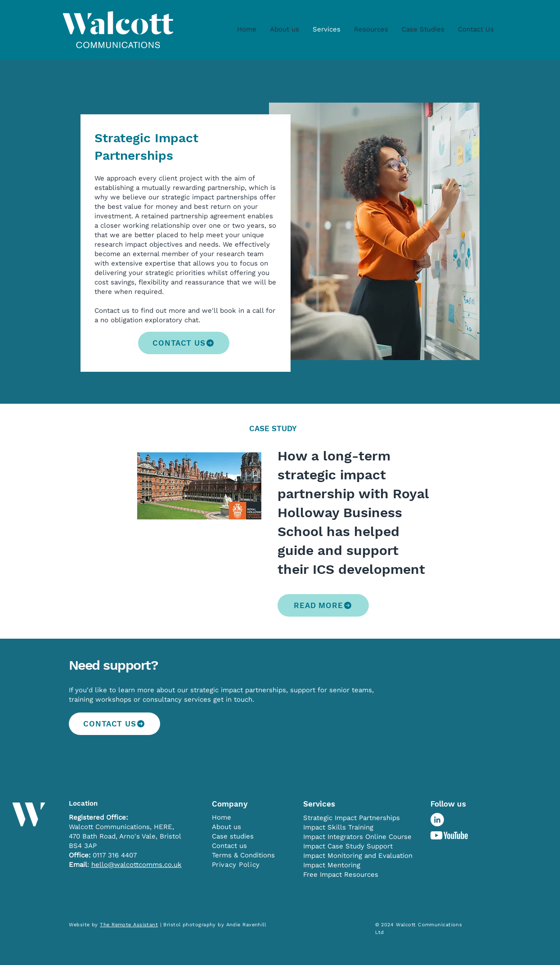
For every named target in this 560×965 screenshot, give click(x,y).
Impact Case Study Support (348, 846)
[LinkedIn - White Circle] (437, 820)
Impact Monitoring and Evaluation (358, 856)
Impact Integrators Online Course (357, 837)
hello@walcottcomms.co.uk (137, 865)
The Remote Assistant (129, 925)
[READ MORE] (323, 605)
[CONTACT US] (184, 343)
